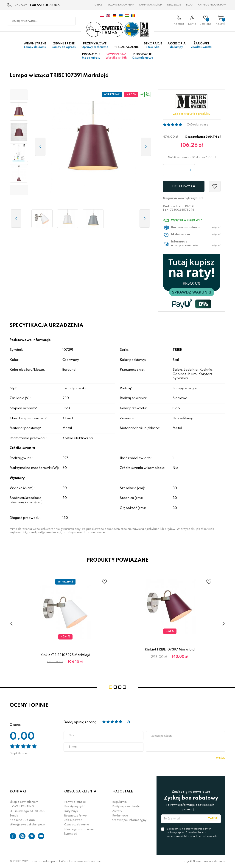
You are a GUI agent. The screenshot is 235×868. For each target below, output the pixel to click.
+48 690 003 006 (45, 5)
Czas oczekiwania (77, 825)
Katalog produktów (212, 5)
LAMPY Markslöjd (151, 5)
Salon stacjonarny (121, 5)
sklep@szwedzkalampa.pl (28, 825)
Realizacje (174, 5)
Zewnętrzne (64, 46)
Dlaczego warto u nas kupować (79, 832)
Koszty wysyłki (74, 807)
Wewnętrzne (35, 46)
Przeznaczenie (126, 47)
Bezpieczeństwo (76, 816)
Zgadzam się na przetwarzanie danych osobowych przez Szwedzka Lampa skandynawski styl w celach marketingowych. (192, 833)
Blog (189, 5)
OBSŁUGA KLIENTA (80, 792)
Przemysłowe (95, 46)
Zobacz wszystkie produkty (192, 114)
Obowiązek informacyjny (129, 820)
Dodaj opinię (199, 125)
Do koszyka (184, 187)
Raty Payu (71, 811)
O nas (98, 5)
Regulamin (119, 802)
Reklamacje (120, 816)
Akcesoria (177, 46)
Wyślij (221, 758)
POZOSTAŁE (123, 792)
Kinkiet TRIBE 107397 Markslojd (170, 650)
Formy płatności (75, 802)
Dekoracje (153, 46)
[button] (19, 95)
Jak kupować (73, 820)
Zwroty (117, 811)
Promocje (91, 56)
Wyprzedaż (116, 56)
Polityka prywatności (126, 807)
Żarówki (201, 46)
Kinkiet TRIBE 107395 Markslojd (65, 655)
